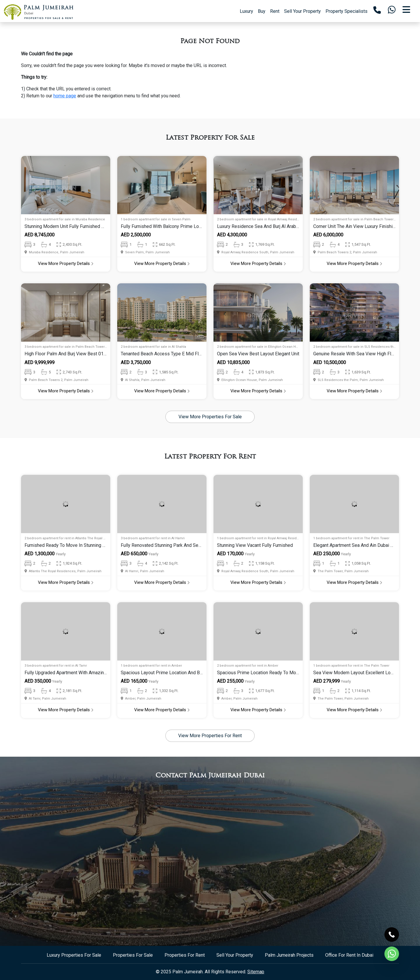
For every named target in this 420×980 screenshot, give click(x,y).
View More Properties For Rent (210, 736)
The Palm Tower (330, 571)
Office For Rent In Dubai (349, 955)
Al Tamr (35, 699)
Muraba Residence (44, 252)
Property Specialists (346, 11)
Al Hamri (132, 571)
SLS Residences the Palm (338, 380)
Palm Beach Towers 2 (334, 252)
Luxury (246, 11)
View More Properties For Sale (210, 417)
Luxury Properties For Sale (74, 955)
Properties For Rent (185, 955)
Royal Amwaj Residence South (245, 252)
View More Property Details (66, 264)
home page (65, 96)
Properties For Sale (133, 955)
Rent (275, 11)
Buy (262, 11)
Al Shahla (132, 380)
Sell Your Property (302, 11)
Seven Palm (134, 252)
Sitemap (256, 972)
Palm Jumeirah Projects (289, 955)
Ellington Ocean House (239, 380)
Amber (130, 699)
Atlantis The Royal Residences (52, 571)
